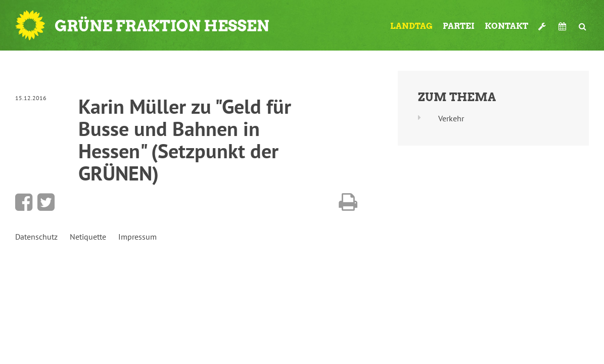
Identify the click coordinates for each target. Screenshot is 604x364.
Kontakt (506, 26)
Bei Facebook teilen (24, 202)
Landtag (411, 26)
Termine (564, 26)
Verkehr (451, 118)
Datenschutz (36, 237)
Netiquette (88, 237)
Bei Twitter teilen (46, 202)
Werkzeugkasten (543, 26)
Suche (583, 26)
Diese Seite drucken (348, 202)
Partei (459, 26)
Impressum (137, 237)
